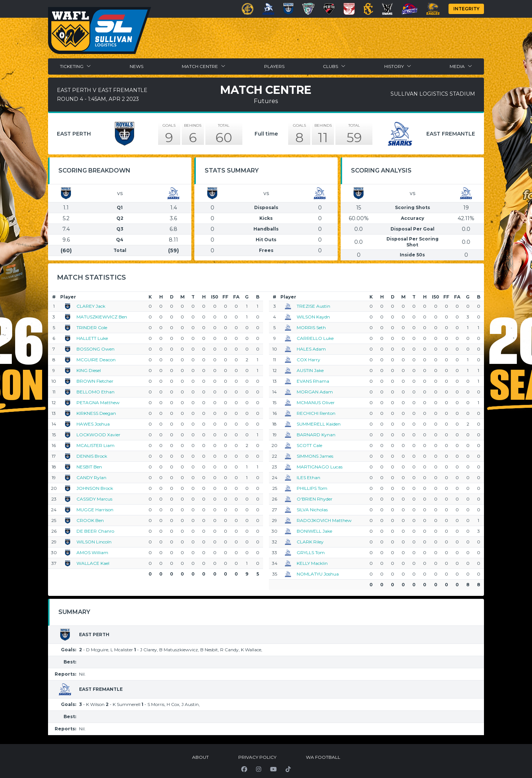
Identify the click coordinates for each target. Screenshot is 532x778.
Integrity (466, 9)
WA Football (323, 757)
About (200, 757)
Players (274, 66)
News (137, 66)
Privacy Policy (257, 757)
